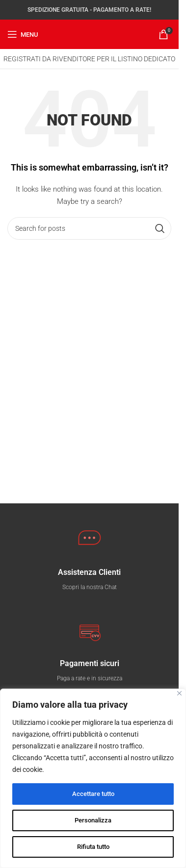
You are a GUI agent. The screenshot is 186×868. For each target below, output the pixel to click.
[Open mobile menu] (23, 34)
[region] (93, 778)
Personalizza (93, 820)
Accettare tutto (93, 794)
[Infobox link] (90, 580)
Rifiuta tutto (93, 847)
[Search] (89, 228)
